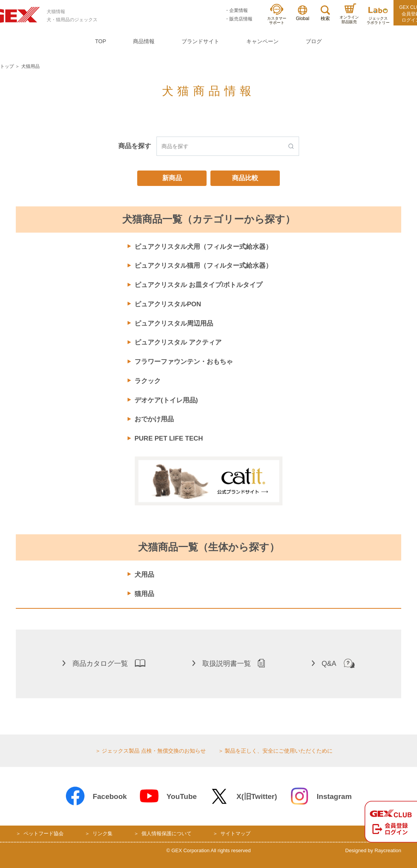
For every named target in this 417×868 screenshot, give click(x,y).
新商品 (172, 178)
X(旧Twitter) (243, 796)
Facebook (96, 796)
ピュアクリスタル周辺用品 (174, 323)
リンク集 (103, 833)
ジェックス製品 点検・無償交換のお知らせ (154, 751)
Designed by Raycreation (373, 850)
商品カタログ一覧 (104, 663)
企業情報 (239, 10)
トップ (7, 66)
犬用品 (144, 575)
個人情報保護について (166, 833)
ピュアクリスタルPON (168, 304)
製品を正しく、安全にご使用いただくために (279, 751)
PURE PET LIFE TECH (169, 438)
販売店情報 (241, 19)
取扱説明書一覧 (229, 663)
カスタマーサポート (277, 14)
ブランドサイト (200, 41)
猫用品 (144, 594)
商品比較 (245, 178)
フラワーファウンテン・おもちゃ (184, 362)
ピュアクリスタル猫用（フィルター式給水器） (203, 266)
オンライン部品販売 (349, 14)
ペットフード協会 (44, 833)
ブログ (314, 41)
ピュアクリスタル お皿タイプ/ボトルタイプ (198, 285)
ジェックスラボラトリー (378, 16)
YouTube (168, 796)
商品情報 (144, 41)
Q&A (333, 663)
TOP (101, 41)
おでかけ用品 (154, 419)
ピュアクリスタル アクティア (178, 342)
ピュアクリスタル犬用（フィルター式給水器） (203, 247)
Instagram (321, 796)
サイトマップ (235, 833)
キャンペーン (262, 41)
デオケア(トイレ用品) (166, 400)
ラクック (148, 381)
